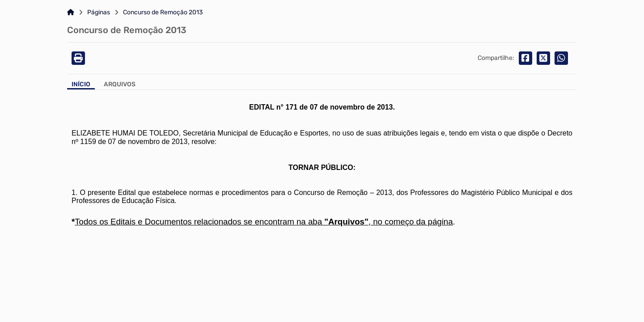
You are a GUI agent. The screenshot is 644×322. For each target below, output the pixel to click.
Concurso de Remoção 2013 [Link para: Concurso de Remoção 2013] (163, 13)
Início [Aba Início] (81, 85)
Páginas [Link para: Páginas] (99, 13)
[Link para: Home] (71, 13)
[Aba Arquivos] (120, 85)
